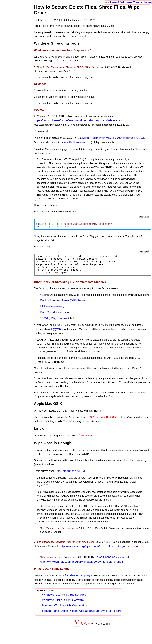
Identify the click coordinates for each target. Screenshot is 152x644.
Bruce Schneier (105, 562)
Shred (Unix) (48, 324)
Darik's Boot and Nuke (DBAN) (60, 306)
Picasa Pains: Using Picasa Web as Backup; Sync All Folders (82, 616)
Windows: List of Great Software (63, 605)
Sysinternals (127, 137)
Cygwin (56, 335)
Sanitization (72, 581)
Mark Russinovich (94, 137)
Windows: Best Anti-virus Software (64, 600)
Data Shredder (50, 318)
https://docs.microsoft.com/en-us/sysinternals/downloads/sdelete (76, 120)
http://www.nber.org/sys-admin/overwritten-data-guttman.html (99, 551)
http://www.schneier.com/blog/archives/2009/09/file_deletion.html (82, 567)
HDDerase (47, 312)
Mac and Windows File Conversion (64, 610)
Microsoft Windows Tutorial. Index (130, 2)
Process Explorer (69, 142)
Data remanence (65, 476)
